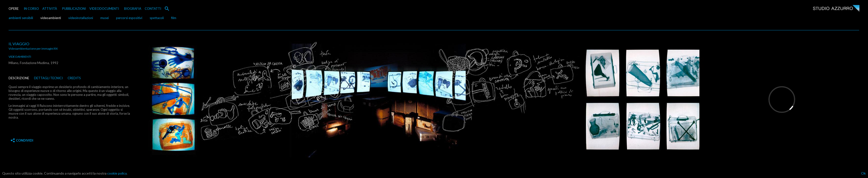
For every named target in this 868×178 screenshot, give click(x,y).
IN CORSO (31, 9)
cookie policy (117, 173)
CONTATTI (153, 9)
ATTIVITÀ (50, 9)
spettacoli (157, 18)
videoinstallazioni (81, 18)
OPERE (14, 9)
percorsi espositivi (129, 18)
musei (105, 18)
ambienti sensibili (21, 18)
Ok (863, 173)
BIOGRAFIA (133, 9)
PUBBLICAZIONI (74, 9)
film (174, 18)
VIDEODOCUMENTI (104, 9)
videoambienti (51, 18)
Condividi (22, 140)
